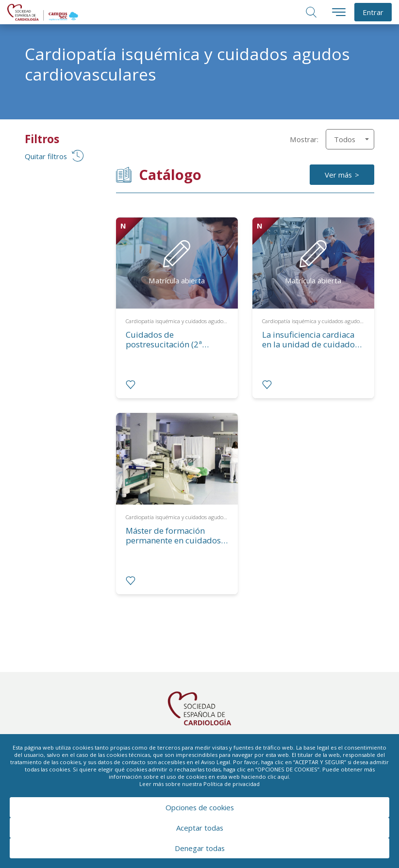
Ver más (338, 175)
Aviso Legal (216, 762)
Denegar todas (200, 848)
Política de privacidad (232, 784)
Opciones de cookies (200, 807)
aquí (283, 777)
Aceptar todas (200, 828)
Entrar (373, 12)
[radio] (131, 385)
